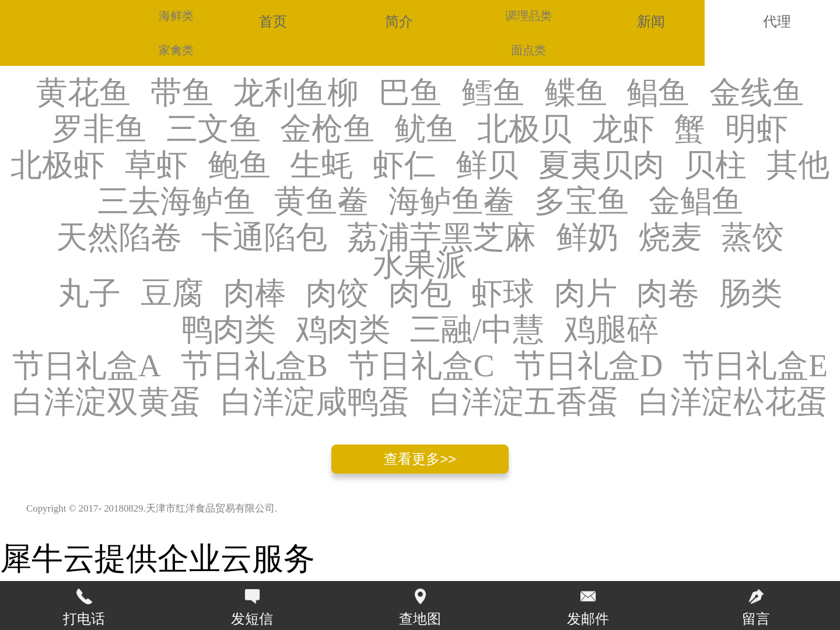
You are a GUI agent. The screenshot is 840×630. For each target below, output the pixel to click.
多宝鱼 (582, 202)
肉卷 (668, 294)
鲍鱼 (239, 166)
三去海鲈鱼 (176, 202)
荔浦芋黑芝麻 (442, 238)
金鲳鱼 (696, 202)
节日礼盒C (421, 366)
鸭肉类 (229, 330)
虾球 (503, 294)
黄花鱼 (83, 93)
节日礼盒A (87, 366)
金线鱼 (757, 93)
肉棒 (255, 294)
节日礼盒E (755, 366)
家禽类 (176, 50)
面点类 (528, 50)
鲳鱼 (658, 93)
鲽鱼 (576, 93)
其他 (798, 166)
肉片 (586, 294)
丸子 (89, 294)
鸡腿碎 (611, 330)
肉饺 (337, 294)
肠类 (751, 294)
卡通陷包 (264, 238)
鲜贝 (487, 166)
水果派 (420, 265)
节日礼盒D (588, 366)
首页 (273, 22)
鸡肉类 (343, 330)
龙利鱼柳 (296, 93)
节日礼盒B (254, 366)
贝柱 (715, 166)
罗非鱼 (99, 129)
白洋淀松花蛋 (733, 402)
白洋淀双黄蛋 (107, 402)
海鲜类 (176, 16)
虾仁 (404, 166)
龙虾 (623, 129)
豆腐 (172, 294)
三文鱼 (213, 129)
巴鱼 (410, 93)
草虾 (156, 166)
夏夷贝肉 (601, 166)
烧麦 (670, 238)
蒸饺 (752, 238)
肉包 (420, 294)
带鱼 (182, 93)
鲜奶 (587, 238)
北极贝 (524, 129)
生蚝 (321, 166)
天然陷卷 (119, 238)
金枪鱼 (327, 129)
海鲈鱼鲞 (452, 202)
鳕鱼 (493, 93)
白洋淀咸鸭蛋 (316, 402)
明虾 (757, 129)
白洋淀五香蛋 (524, 402)
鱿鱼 (426, 129)
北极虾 (58, 166)
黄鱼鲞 (321, 202)
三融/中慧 (477, 330)
